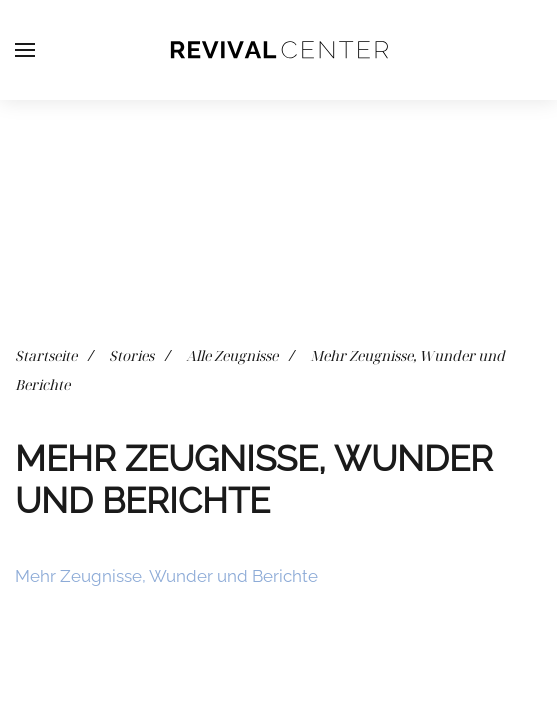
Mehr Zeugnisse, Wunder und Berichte (166, 576)
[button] (25, 50)
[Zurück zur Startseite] (279, 50)
